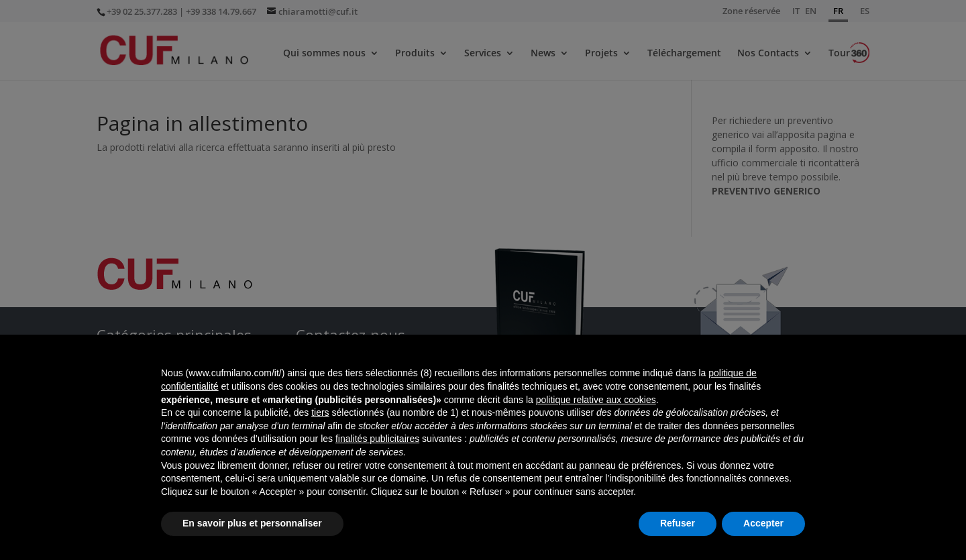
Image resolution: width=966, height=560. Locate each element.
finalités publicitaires (377, 439)
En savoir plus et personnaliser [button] (252, 523)
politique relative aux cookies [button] (596, 400)
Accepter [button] (763, 523)
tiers (320, 412)
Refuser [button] (678, 523)
